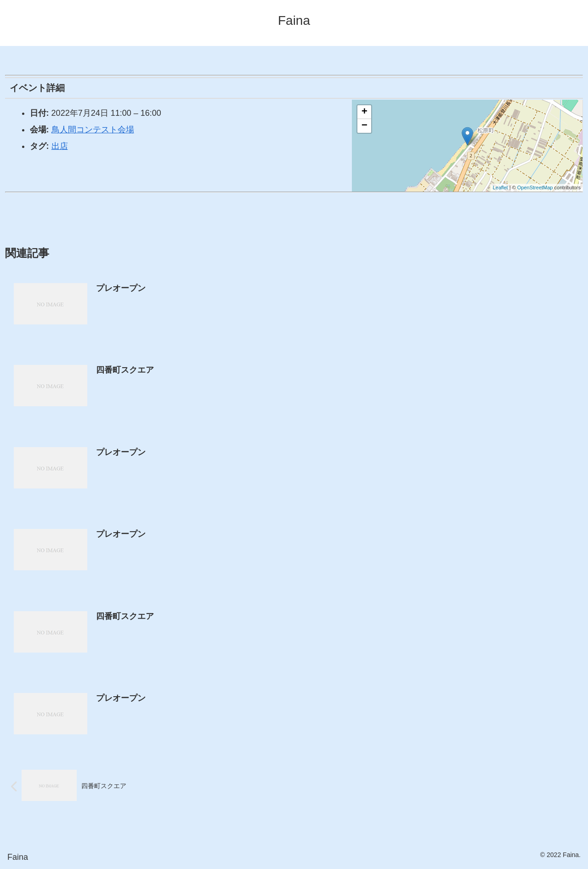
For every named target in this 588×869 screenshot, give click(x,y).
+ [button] (365, 112)
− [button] (365, 126)
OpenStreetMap (535, 187)
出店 (60, 146)
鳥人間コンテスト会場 (93, 130)
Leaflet (500, 187)
